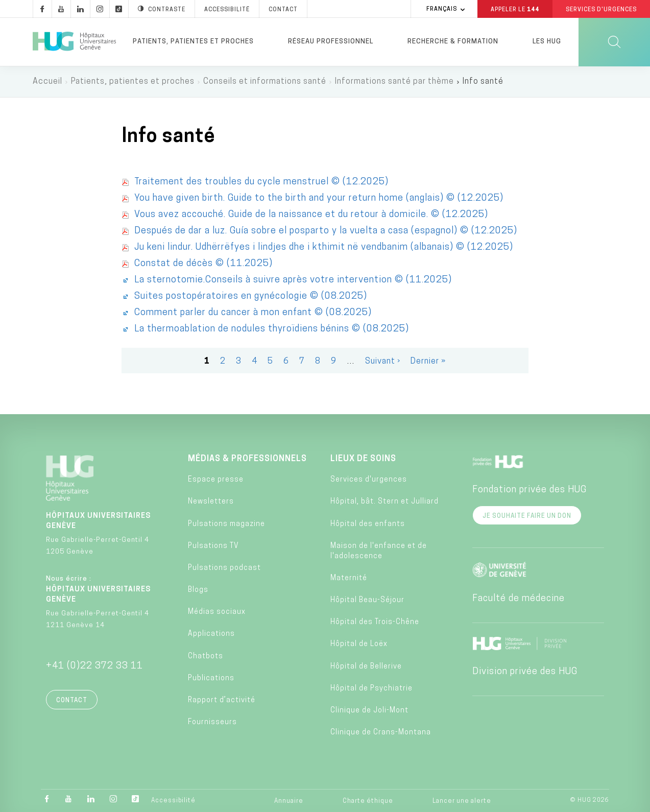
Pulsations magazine (226, 524)
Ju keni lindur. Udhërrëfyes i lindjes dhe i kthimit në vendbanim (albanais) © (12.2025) (324, 247)
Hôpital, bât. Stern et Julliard (384, 502)
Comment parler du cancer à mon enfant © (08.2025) (253, 313)
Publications (211, 678)
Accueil (47, 82)
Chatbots (206, 656)
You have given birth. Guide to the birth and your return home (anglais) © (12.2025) (319, 198)
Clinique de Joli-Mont (369, 711)
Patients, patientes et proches (193, 42)
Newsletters (211, 502)
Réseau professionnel (331, 42)
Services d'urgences (369, 480)
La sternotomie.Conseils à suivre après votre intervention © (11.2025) (293, 280)
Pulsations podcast (224, 568)
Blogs (198, 590)
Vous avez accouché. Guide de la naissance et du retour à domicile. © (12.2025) (311, 215)
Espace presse (216, 480)
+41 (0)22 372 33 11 (94, 666)
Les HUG (547, 42)
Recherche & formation (453, 42)
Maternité (349, 578)
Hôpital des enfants (368, 524)
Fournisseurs (212, 722)
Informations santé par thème (394, 82)
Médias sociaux (217, 612)
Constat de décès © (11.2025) (203, 264)
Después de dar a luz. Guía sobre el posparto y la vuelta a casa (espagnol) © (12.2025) (326, 231)
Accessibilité (173, 801)
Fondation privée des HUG (529, 490)
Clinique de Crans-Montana (381, 733)
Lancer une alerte (462, 801)
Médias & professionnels (247, 459)
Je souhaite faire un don (527, 516)
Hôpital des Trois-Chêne (375, 622)
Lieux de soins (363, 459)
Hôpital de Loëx (359, 645)
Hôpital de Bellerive (366, 667)
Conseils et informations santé (265, 82)
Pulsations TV (213, 546)
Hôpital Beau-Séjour (367, 600)
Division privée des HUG (525, 672)
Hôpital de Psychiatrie (371, 689)
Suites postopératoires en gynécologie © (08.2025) (251, 296)
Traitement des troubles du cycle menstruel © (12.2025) (261, 182)
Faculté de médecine (519, 599)
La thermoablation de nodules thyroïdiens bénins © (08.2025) (272, 329)
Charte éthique (368, 801)
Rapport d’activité (222, 700)
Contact (72, 701)
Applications (211, 635)
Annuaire (289, 801)
